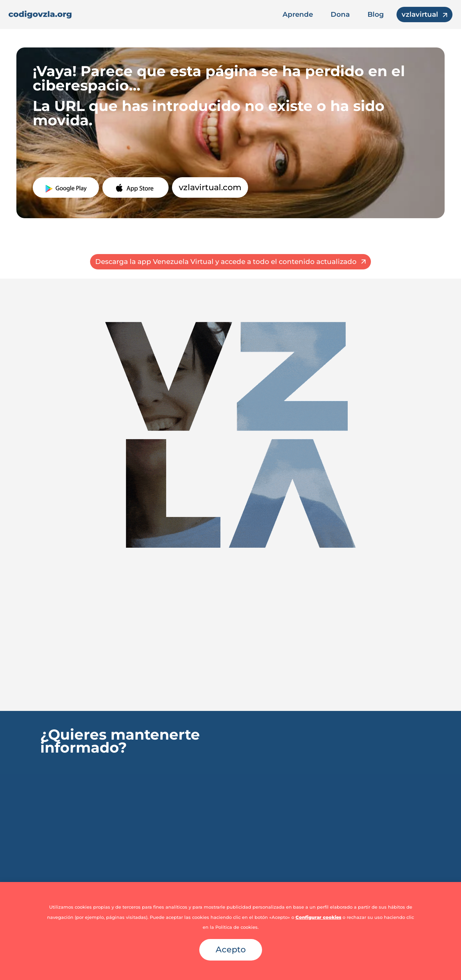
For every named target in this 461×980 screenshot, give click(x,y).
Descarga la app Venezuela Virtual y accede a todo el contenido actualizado (226, 262)
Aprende (298, 14)
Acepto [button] (231, 949)
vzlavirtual (420, 14)
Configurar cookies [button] (318, 917)
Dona (340, 14)
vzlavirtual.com (210, 187)
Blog (376, 14)
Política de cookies (236, 927)
